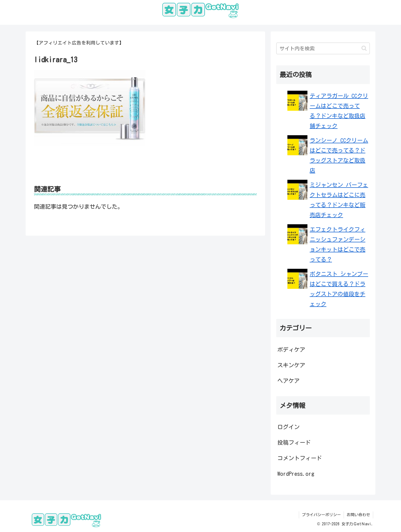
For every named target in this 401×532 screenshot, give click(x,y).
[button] (364, 48)
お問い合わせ (358, 515)
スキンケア (291, 365)
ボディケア (291, 349)
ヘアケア (288, 381)
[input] (323, 48)
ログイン (288, 427)
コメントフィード (300, 458)
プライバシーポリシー (321, 515)
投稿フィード (294, 442)
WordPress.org (296, 474)
